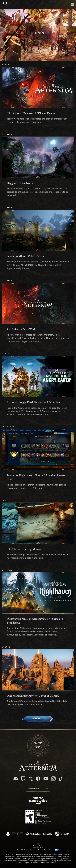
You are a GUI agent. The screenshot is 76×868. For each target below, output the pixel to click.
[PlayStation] (14, 834)
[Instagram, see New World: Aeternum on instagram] (53, 779)
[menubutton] (73, 4)
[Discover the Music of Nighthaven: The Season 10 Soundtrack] (38, 593)
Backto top (38, 745)
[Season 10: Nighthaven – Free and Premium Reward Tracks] (38, 450)
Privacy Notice (38, 846)
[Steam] (62, 834)
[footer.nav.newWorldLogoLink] (38, 770)
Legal (38, 844)
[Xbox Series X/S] (39, 834)
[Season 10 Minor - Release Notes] (38, 230)
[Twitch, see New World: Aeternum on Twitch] (23, 779)
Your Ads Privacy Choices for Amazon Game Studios (38, 850)
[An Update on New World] (38, 303)
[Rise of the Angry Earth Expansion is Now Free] (38, 377)
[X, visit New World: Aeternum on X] (31, 779)
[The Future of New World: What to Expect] (38, 87)
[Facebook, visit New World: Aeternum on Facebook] (38, 779)
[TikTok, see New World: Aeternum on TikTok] (61, 779)
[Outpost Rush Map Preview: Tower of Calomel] (38, 670)
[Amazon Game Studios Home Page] (38, 801)
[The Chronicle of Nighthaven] (38, 523)
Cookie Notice (38, 848)
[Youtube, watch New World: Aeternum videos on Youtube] (46, 779)
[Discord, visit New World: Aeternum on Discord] (16, 779)
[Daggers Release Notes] (38, 157)
